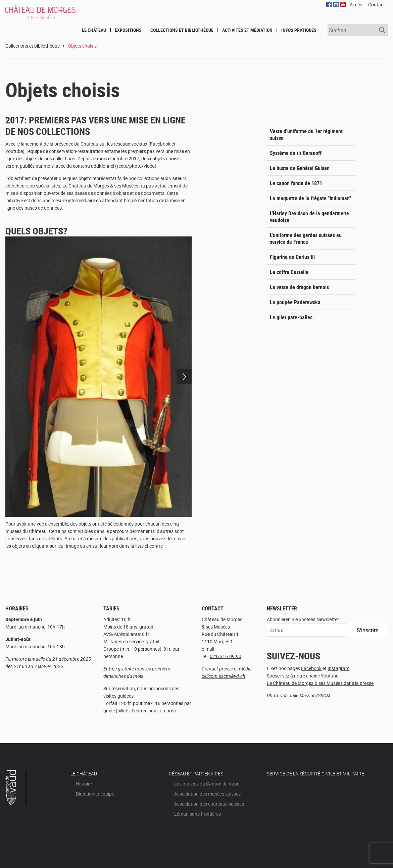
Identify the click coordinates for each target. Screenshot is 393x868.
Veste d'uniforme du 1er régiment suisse (306, 134)
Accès (356, 5)
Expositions (128, 30)
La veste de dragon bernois (299, 287)
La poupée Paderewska (295, 302)
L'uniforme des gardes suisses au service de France (306, 238)
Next (184, 377)
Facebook (311, 668)
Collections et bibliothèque (182, 30)
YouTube (343, 4)
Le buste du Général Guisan (300, 168)
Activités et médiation (247, 30)
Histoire (84, 784)
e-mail (208, 649)
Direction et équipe (95, 794)
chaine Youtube (322, 676)
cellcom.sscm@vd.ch (224, 676)
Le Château (94, 30)
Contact (377, 5)
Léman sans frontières (198, 814)
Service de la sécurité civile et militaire (315, 774)
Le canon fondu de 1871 (296, 183)
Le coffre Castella (289, 272)
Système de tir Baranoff (296, 153)
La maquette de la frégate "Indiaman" (310, 198)
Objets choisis (82, 46)
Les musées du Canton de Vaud (207, 784)
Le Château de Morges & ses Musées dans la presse (320, 683)
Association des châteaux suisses (209, 804)
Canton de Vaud (16, 789)
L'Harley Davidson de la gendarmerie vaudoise (309, 217)
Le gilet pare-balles (291, 317)
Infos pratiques (299, 30)
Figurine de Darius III (292, 257)
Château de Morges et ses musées (49, 16)
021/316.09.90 (226, 656)
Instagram (338, 668)
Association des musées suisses (207, 794)
